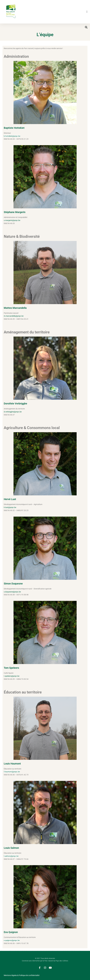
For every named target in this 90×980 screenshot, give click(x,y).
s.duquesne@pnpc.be (12, 592)
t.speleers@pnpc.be (12, 676)
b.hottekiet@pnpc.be (12, 136)
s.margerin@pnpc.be (12, 220)
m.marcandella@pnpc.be (14, 316)
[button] (87, 12)
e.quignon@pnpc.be (12, 940)
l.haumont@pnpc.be (12, 772)
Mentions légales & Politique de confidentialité (22, 975)
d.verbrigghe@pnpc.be (13, 412)
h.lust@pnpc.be (10, 507)
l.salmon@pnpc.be (11, 856)
